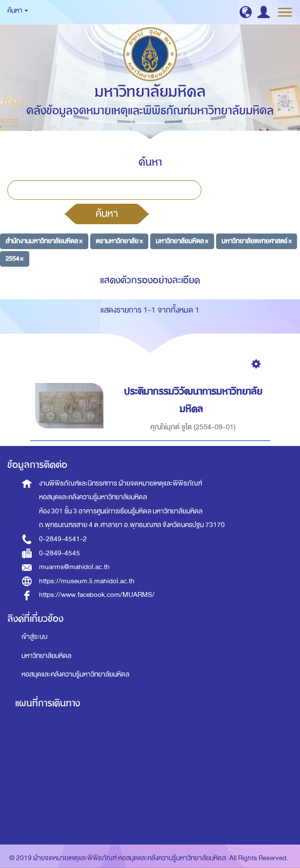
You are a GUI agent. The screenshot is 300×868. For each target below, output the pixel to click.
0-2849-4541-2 (63, 539)
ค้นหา (107, 213)
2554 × (14, 258)
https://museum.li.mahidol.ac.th (87, 581)
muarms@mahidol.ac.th (74, 567)
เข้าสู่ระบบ (34, 637)
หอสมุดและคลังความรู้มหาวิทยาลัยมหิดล (75, 674)
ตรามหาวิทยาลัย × (119, 241)
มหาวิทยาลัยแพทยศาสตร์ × (257, 241)
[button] (246, 12)
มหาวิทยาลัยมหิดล (46, 656)
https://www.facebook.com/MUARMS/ (97, 595)
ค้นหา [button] (18, 11)
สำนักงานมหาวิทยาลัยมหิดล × (44, 241)
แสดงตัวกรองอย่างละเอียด (150, 280)
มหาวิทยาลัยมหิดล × (182, 241)
